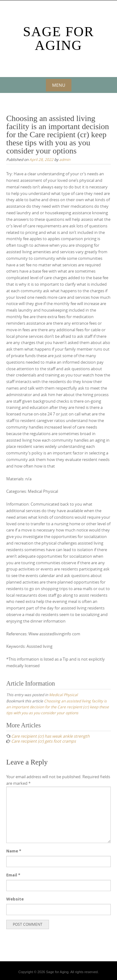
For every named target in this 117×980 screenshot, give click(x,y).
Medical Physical (63, 695)
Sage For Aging (59, 39)
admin (65, 159)
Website (15, 899)
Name (14, 851)
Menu (59, 85)
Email (13, 875)
